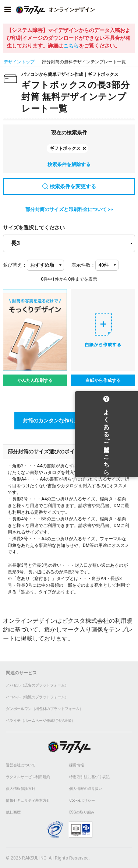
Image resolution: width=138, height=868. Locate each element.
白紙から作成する (103, 380)
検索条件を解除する (69, 164)
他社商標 (13, 812)
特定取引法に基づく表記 (89, 777)
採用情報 (77, 765)
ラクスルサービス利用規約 (28, 777)
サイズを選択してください (34, 228)
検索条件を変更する (69, 186)
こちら (71, 46)
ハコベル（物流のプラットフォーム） (37, 697)
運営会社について (21, 765)
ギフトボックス (65, 148)
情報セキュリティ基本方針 (28, 800)
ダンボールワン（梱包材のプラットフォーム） (45, 709)
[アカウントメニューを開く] (130, 10)
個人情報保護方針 (21, 789)
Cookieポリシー (82, 800)
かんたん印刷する (35, 380)
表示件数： (83, 265)
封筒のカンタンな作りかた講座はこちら (69, 421)
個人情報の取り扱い (86, 789)
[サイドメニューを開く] (8, 10)
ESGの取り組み (82, 812)
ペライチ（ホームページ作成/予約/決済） (40, 721)
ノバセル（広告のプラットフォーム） (37, 685)
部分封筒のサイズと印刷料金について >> (69, 209)
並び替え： (15, 265)
